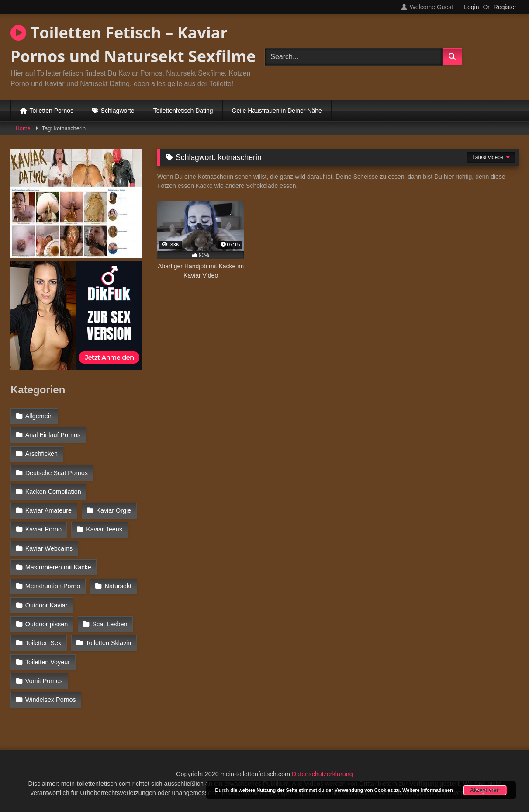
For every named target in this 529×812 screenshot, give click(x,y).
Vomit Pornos (44, 681)
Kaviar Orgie (114, 510)
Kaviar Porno (43, 529)
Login (471, 7)
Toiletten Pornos (52, 111)
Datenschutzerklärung (322, 774)
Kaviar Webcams (49, 548)
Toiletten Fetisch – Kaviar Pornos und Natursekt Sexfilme (133, 44)
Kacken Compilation (53, 492)
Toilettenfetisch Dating (183, 111)
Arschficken (41, 454)
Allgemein (39, 416)
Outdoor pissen (47, 624)
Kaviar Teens (104, 529)
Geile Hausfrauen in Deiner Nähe (277, 111)
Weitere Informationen (428, 790)
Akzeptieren (485, 790)
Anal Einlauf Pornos (53, 435)
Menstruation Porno (53, 586)
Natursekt (118, 586)
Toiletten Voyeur (48, 662)
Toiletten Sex (43, 643)
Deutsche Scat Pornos (57, 473)
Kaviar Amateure (48, 510)
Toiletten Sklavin (108, 643)
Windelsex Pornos (51, 700)
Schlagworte (118, 111)
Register (505, 7)
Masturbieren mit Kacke (58, 567)
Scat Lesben (110, 624)
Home (23, 128)
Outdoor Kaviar (47, 605)
